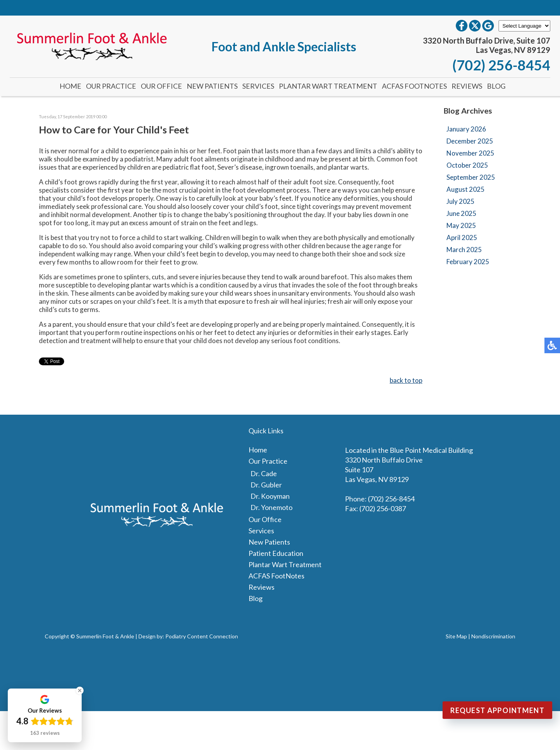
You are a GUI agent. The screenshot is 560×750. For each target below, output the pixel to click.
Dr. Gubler (266, 485)
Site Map (456, 636)
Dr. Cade (264, 473)
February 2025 (468, 262)
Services (258, 86)
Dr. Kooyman (270, 496)
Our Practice (111, 86)
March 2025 (464, 250)
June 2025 (461, 213)
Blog (496, 86)
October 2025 (467, 165)
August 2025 (465, 189)
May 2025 (461, 225)
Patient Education (276, 553)
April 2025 (462, 237)
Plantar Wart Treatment (328, 86)
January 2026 (466, 129)
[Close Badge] (80, 690)
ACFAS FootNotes (414, 86)
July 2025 (460, 201)
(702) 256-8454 (501, 65)
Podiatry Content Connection (202, 636)
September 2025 (471, 177)
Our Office (161, 86)
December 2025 (470, 141)
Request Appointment (497, 710)
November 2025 (470, 153)
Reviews (467, 86)
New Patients (212, 86)
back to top (406, 380)
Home (70, 86)
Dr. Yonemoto (271, 507)
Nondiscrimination (493, 636)
